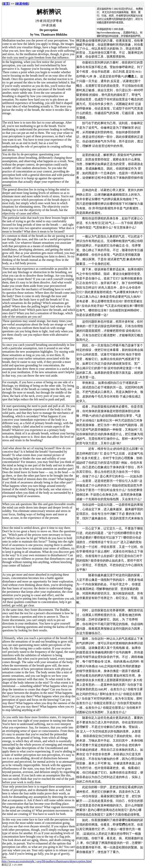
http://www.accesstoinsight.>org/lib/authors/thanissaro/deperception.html (47, 861)
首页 (6, 4)
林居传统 (22, 4)
